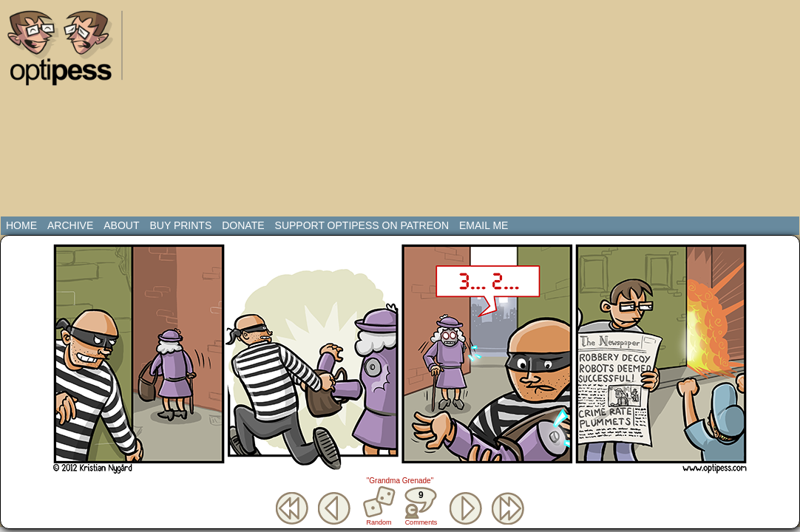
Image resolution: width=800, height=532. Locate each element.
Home (21, 225)
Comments (421, 506)
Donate (243, 225)
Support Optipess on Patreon (362, 225)
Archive (70, 225)
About (121, 225)
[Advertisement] (282, 111)
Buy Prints (180, 225)
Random (379, 522)
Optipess (67, 52)
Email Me (484, 225)
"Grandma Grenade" (400, 481)
